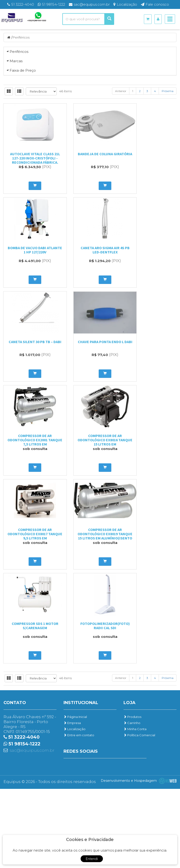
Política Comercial (139, 814)
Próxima (168, 358)
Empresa (72, 802)
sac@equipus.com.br (32, 829)
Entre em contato (79, 814)
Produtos (132, 796)
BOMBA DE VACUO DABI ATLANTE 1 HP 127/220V (150, 423)
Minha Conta (135, 808)
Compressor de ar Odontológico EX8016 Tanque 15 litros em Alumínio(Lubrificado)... (90, 615)
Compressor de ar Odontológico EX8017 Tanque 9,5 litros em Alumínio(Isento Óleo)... (150, 615)
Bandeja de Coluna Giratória (90, 423)
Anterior (121, 358)
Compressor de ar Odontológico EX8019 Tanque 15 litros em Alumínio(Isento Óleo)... (30, 709)
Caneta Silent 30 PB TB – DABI (90, 517)
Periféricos (21, 37)
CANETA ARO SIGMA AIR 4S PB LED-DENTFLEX (30, 517)
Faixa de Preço (23, 258)
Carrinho (132, 802)
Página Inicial (75, 796)
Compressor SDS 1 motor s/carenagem (90, 705)
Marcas (16, 155)
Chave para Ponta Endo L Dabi (150, 517)
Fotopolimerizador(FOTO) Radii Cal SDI (150, 705)
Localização (75, 808)
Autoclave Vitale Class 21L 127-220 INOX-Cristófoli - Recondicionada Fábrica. (30, 425)
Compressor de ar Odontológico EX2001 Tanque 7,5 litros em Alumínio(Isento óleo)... (30, 615)
